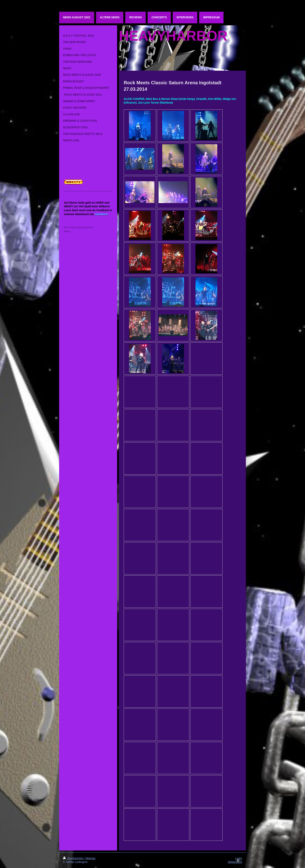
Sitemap (90, 858)
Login (239, 858)
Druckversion (73, 858)
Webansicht (235, 862)
